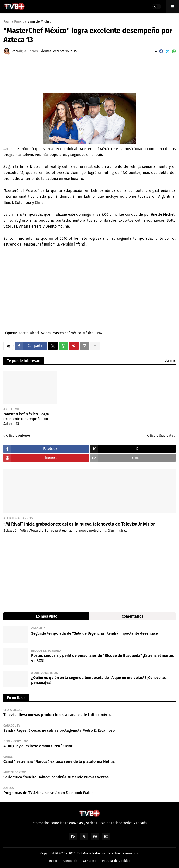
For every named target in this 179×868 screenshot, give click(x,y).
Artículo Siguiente (160, 436)
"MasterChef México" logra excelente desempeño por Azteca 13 (26, 419)
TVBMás (83, 853)
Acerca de (70, 861)
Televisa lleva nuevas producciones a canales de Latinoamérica (58, 715)
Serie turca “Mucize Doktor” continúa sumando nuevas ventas (56, 777)
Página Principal (15, 22)
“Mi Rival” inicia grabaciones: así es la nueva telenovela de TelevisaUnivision (80, 524)
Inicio (53, 861)
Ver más (170, 360)
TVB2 (99, 333)
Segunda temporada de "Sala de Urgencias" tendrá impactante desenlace (95, 633)
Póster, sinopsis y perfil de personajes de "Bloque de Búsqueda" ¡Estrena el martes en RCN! (103, 658)
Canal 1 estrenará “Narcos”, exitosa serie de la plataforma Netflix (59, 761)
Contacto (90, 861)
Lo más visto (47, 616)
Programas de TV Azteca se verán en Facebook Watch (48, 793)
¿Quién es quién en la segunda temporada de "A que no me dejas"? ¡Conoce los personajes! (99, 680)
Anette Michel (40, 22)
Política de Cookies (116, 861)
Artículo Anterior (18, 436)
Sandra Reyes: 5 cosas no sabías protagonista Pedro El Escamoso (59, 730)
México (88, 333)
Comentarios (133, 616)
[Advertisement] (88, 76)
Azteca (46, 333)
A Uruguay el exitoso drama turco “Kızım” (39, 746)
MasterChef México (67, 333)
